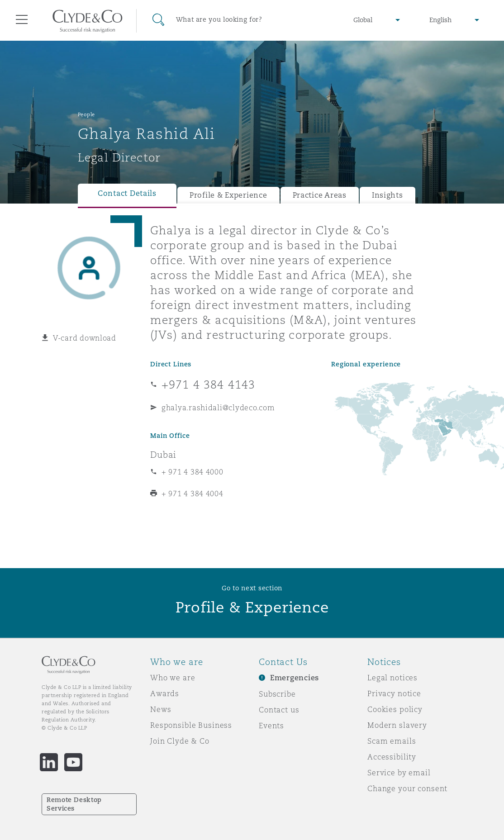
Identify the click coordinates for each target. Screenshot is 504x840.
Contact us (279, 710)
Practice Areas (320, 195)
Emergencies (295, 678)
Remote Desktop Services (74, 804)
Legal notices (392, 678)
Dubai (163, 455)
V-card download (85, 338)
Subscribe (277, 694)
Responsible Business (191, 725)
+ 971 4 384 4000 (193, 472)
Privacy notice (394, 693)
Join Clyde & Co (180, 741)
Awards (165, 693)
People (86, 114)
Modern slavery (397, 725)
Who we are (173, 678)
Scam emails (392, 741)
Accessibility (392, 757)
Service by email (399, 773)
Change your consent (407, 788)
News (161, 709)
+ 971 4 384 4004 (193, 494)
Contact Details (127, 193)
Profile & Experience (228, 195)
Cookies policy (395, 709)
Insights (388, 195)
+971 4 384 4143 (208, 384)
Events (271, 726)
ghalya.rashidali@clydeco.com (218, 408)
